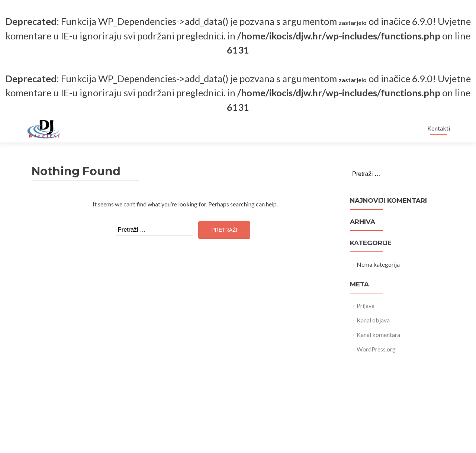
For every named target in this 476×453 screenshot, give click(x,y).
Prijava (366, 306)
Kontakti (439, 128)
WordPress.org (376, 349)
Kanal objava (373, 320)
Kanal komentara (378, 335)
